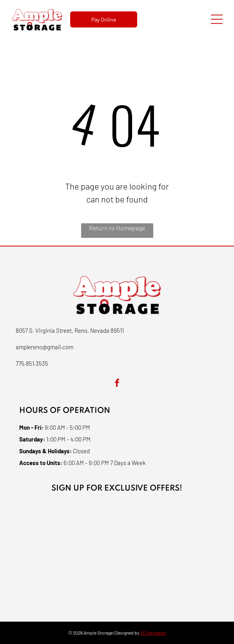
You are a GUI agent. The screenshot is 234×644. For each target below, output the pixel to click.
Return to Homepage (117, 228)
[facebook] (117, 384)
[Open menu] (217, 19)
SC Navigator (153, 633)
